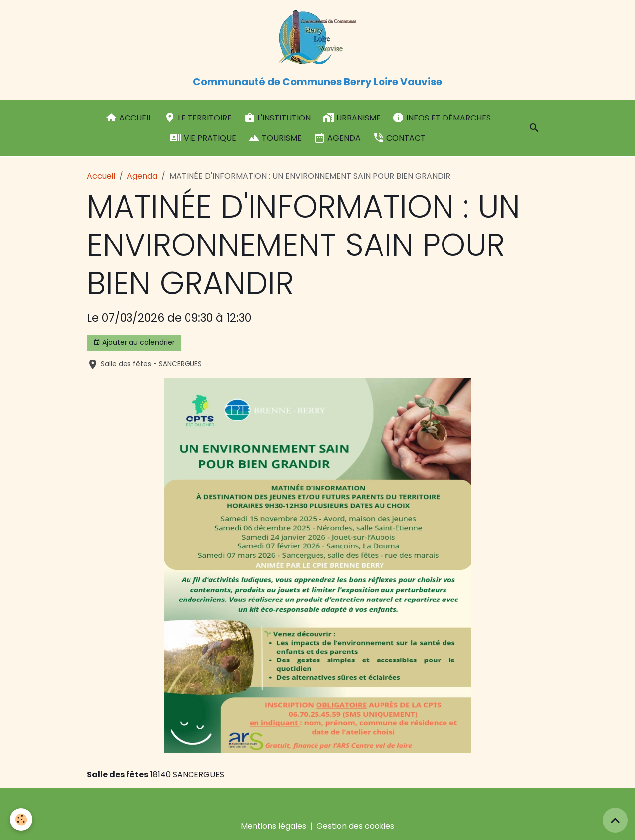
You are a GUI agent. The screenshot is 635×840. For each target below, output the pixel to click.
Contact (399, 138)
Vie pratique (203, 138)
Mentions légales (273, 826)
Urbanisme (351, 118)
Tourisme (275, 138)
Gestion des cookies (355, 826)
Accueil (128, 118)
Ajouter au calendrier (134, 342)
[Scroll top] (615, 820)
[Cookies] (21, 819)
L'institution (277, 118)
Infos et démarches (442, 118)
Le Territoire (198, 118)
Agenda (337, 138)
